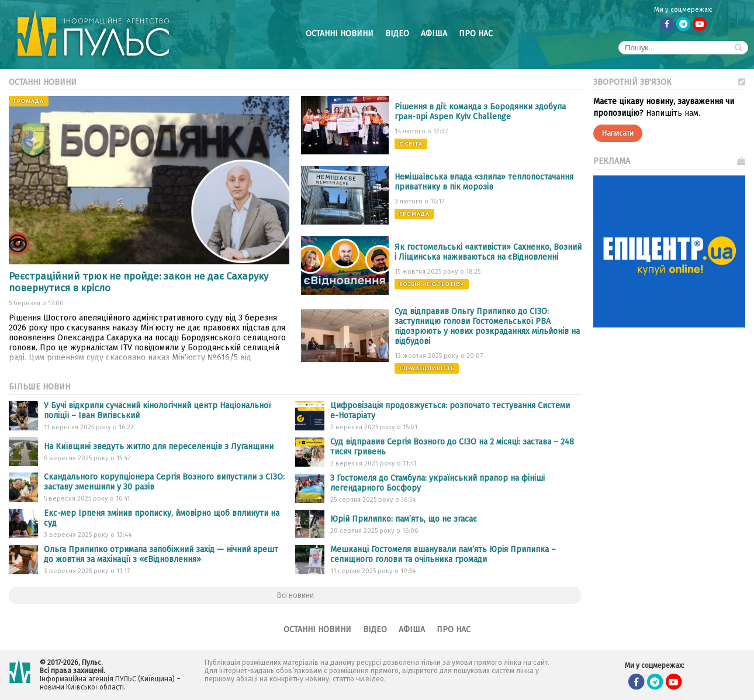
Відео (397, 34)
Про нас (476, 34)
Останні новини (340, 34)
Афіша (434, 34)
